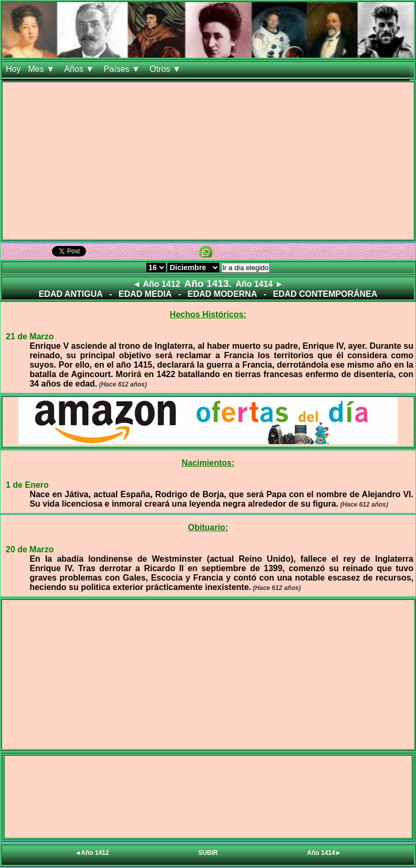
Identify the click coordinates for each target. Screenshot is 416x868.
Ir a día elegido (246, 268)
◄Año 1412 (92, 853)
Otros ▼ (166, 69)
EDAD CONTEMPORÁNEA (325, 294)
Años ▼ (80, 69)
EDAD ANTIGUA (71, 294)
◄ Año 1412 (157, 284)
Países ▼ (123, 69)
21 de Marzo (30, 336)
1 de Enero (27, 485)
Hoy (13, 69)
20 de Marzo (30, 549)
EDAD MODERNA (222, 294)
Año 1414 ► (259, 284)
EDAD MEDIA (145, 294)
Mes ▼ (42, 69)
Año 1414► (324, 853)
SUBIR (208, 853)
